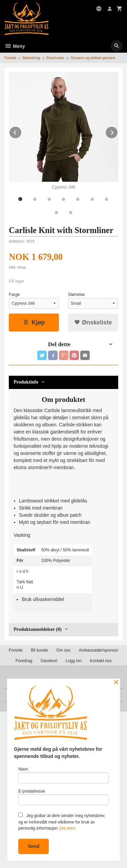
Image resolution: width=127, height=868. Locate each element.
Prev (22, 131)
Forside (10, 58)
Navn (63, 775)
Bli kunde (39, 650)
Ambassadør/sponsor (99, 650)
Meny (15, 46)
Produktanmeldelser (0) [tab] (37, 629)
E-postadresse (63, 797)
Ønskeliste (93, 322)
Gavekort (49, 661)
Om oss (63, 650)
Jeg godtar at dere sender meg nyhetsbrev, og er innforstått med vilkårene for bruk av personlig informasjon (62, 822)
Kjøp (34, 322)
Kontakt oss (101, 661)
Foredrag (24, 661)
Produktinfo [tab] (26, 382)
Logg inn (74, 661)
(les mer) (67, 828)
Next (118, 131)
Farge (14, 295)
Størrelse (77, 295)
